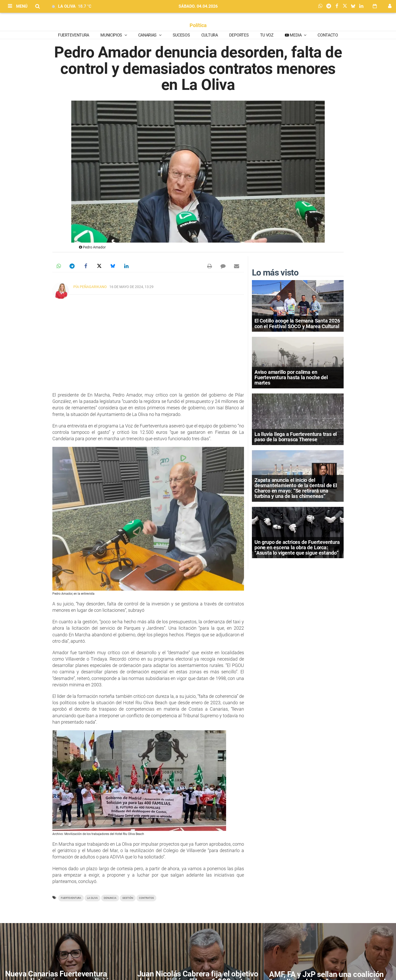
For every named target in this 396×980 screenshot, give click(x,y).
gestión (128, 898)
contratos (146, 898)
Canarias (148, 35)
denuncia (110, 898)
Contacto (328, 35)
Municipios (112, 35)
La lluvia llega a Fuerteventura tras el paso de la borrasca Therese (296, 437)
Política (198, 25)
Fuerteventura (74, 35)
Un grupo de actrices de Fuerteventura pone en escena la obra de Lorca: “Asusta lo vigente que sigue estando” (297, 547)
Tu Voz (267, 35)
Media (296, 35)
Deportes (239, 35)
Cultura (210, 35)
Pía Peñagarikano (90, 287)
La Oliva (92, 898)
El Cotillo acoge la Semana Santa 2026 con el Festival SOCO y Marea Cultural (297, 323)
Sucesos (181, 35)
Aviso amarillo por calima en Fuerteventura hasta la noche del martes (291, 377)
